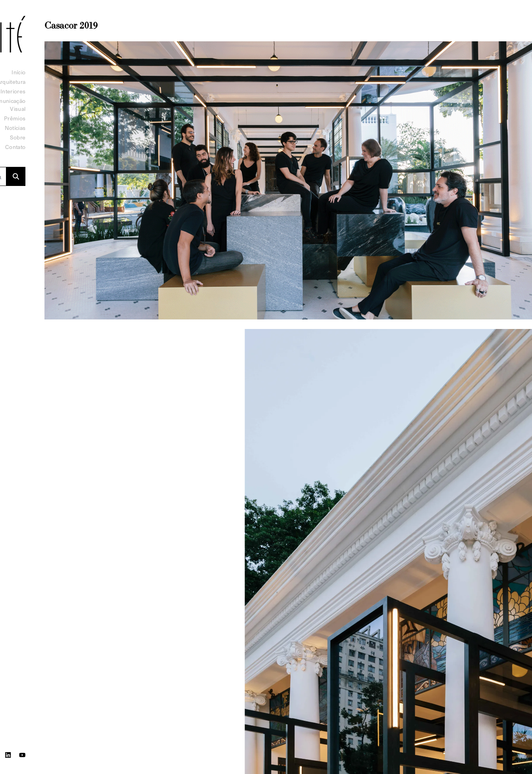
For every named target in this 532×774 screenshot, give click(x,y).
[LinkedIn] (8, 755)
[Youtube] (22, 755)
